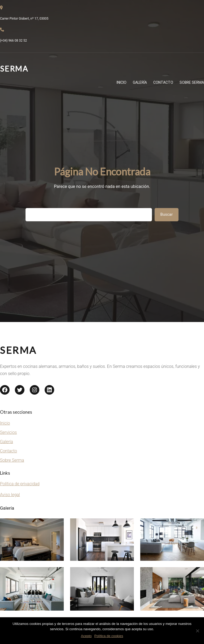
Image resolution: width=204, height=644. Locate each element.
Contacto (8, 451)
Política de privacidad (20, 484)
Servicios (8, 432)
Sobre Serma (12, 460)
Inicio (5, 423)
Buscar (167, 214)
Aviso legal (10, 495)
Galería (7, 442)
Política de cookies (109, 636)
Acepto (86, 636)
